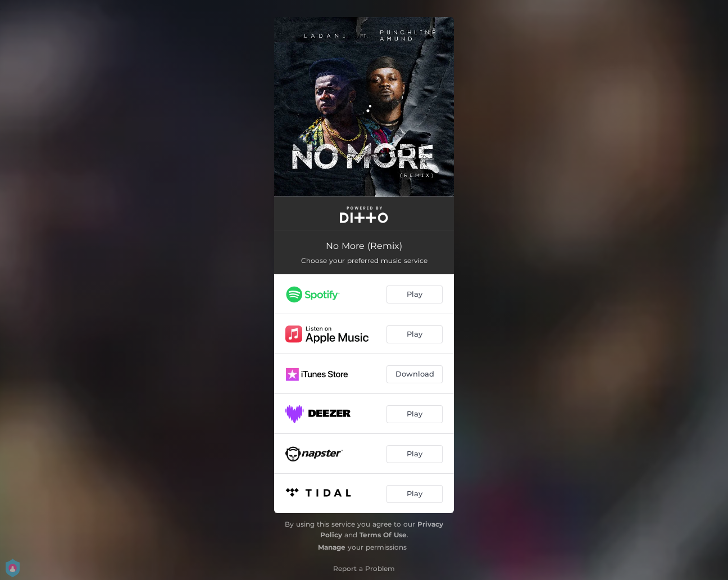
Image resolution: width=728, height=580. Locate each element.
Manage (332, 547)
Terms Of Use (383, 535)
